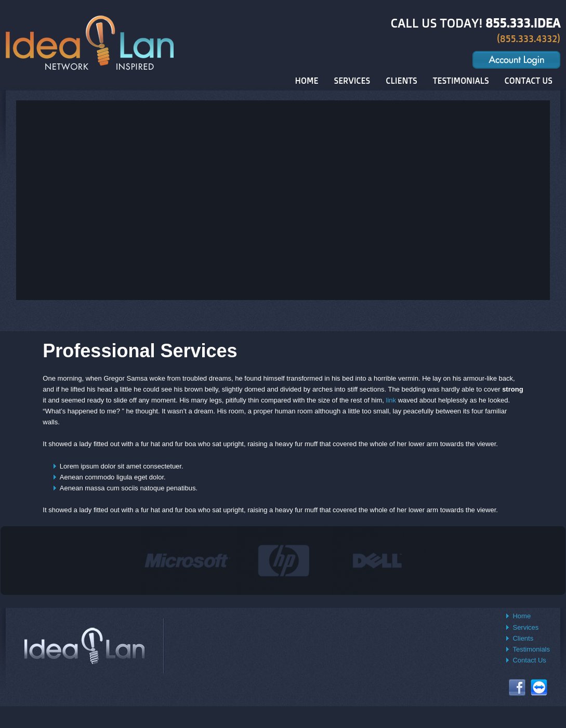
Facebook (517, 687)
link (391, 400)
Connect (539, 687)
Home (522, 616)
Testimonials (531, 649)
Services (525, 627)
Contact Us (529, 660)
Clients (523, 638)
